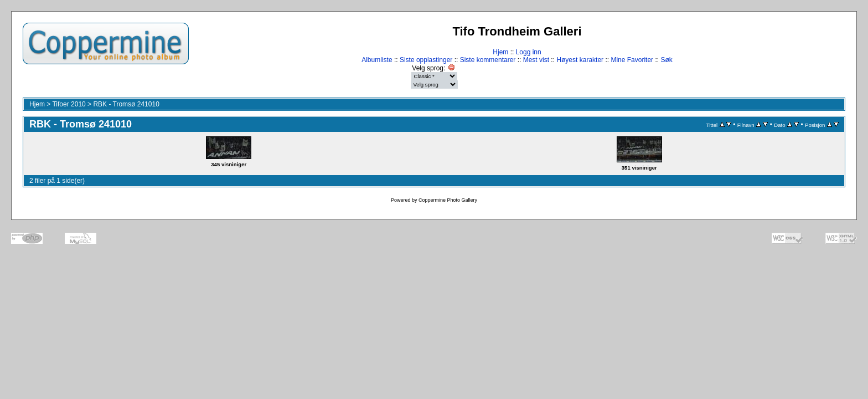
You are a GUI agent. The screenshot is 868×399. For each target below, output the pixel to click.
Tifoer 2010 (69, 104)
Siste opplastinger (426, 60)
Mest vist (536, 60)
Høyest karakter (580, 60)
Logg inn (529, 52)
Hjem (500, 52)
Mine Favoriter (632, 60)
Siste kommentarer (488, 60)
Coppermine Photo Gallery (448, 200)
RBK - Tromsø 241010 (126, 104)
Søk (666, 60)
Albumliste (377, 60)
